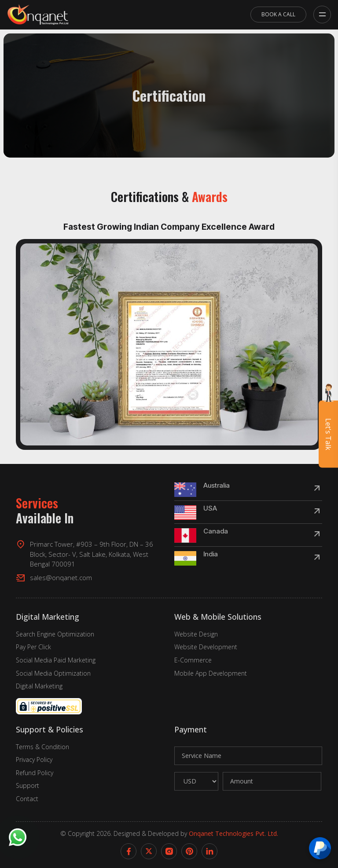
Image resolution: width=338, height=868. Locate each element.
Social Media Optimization (53, 673)
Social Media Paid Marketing (56, 660)
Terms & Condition (42, 747)
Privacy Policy (34, 759)
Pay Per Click (33, 647)
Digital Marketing (39, 686)
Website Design (196, 634)
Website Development (206, 647)
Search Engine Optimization (55, 634)
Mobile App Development (211, 673)
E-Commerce (193, 660)
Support (28, 785)
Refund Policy (35, 773)
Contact (27, 799)
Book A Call (278, 14)
